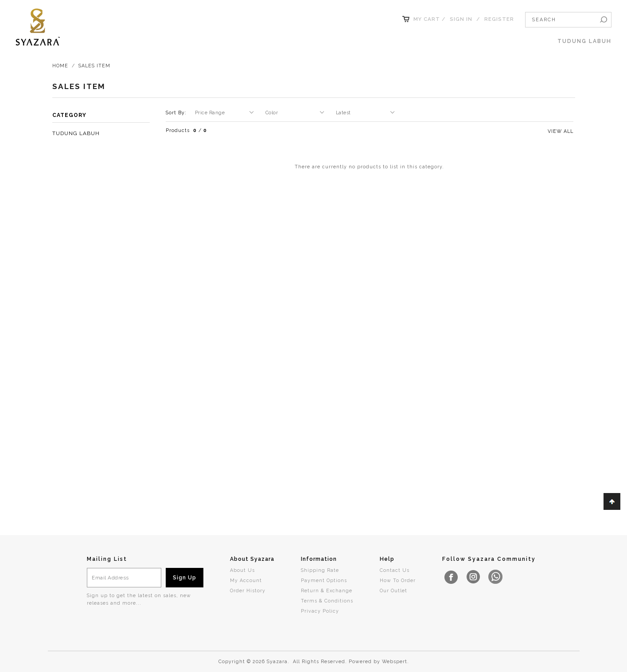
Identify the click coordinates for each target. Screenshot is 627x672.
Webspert (395, 661)
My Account (246, 580)
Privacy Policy (320, 611)
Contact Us (395, 570)
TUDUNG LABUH (584, 41)
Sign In (461, 19)
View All (561, 131)
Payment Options (324, 580)
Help (387, 559)
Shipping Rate (320, 570)
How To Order (398, 580)
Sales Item (94, 66)
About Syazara (252, 559)
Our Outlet (393, 590)
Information (319, 559)
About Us (242, 570)
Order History (248, 590)
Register (499, 19)
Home (60, 66)
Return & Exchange (327, 590)
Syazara (277, 661)
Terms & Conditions (327, 601)
